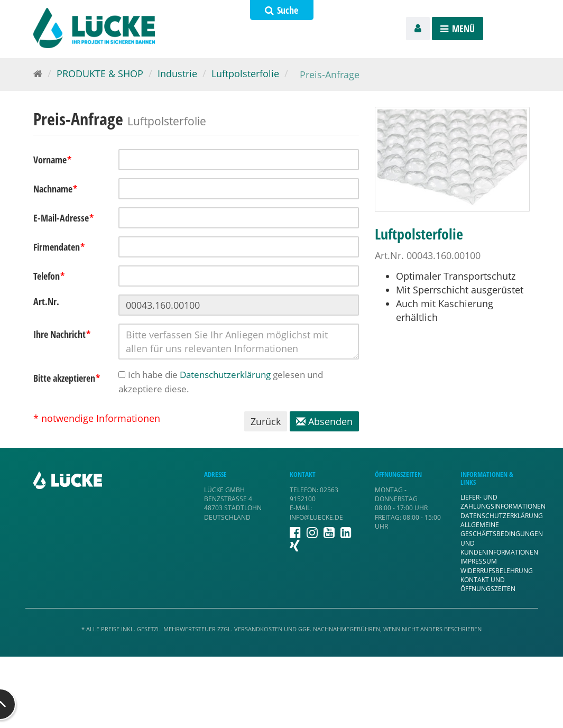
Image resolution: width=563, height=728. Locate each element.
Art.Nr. (46, 301)
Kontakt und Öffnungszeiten (488, 584)
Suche (281, 10)
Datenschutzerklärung (225, 375)
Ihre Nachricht (62, 334)
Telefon (49, 276)
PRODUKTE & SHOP (100, 73)
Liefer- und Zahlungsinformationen (503, 502)
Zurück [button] (266, 421)
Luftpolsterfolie (245, 73)
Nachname (56, 189)
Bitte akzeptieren (67, 378)
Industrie (177, 73)
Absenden (324, 421)
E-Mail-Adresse (64, 218)
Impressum (479, 561)
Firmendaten (59, 247)
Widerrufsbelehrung (497, 571)
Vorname (53, 160)
